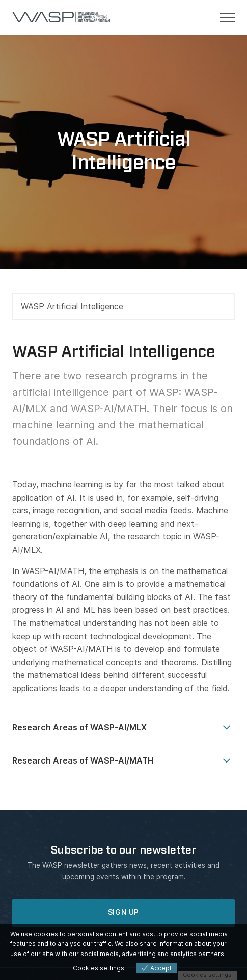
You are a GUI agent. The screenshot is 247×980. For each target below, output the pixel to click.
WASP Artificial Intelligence (72, 306)
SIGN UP (124, 912)
